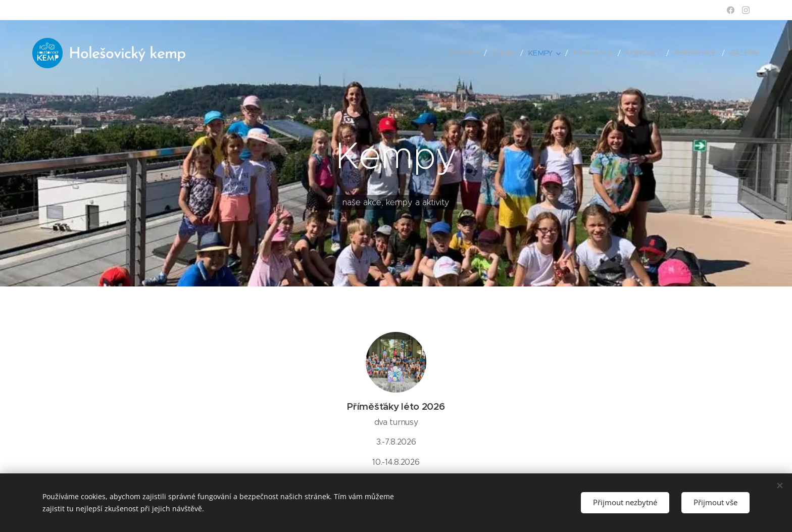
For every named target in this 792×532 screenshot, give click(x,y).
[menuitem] (467, 53)
